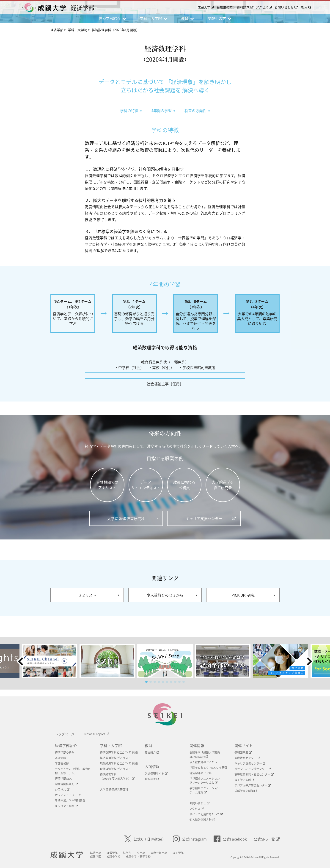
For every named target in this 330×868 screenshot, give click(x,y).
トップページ (65, 734)
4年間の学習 (163, 111)
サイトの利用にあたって (206, 814)
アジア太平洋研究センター (253, 785)
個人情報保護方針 (202, 820)
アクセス (264, 7)
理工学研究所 (244, 780)
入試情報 (152, 766)
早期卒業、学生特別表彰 (70, 801)
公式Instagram (190, 839)
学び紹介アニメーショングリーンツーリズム (205, 781)
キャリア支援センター (250, 763)
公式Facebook (230, 839)
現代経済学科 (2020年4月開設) (119, 763)
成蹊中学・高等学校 (138, 857)
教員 (148, 745)
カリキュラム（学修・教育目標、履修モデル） (73, 771)
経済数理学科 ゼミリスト (115, 758)
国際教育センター (247, 758)
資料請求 (245, 7)
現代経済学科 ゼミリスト (115, 769)
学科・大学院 (111, 745)
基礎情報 (60, 758)
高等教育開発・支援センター (254, 774)
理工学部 (178, 853)
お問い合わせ (286, 7)
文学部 (141, 853)
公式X (145, 839)
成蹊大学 (206, 7)
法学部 (127, 853)
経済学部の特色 (65, 752)
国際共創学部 (159, 853)
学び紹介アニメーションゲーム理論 (205, 790)
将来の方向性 (197, 111)
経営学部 (112, 853)
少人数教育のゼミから (203, 762)
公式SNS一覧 (267, 839)
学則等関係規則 (66, 784)
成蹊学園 (96, 857)
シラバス (62, 790)
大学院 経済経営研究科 (114, 790)
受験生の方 (225, 7)
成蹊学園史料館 (246, 791)
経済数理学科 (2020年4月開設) (119, 752)
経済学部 (96, 853)
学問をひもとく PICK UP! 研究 (208, 768)
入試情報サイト (156, 774)
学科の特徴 (131, 111)
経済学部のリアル (201, 773)
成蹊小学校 (113, 857)
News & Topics (97, 734)
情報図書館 (243, 752)
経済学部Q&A (63, 779)
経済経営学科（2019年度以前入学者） (117, 776)
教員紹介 (152, 752)
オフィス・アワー (68, 795)
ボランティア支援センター (253, 769)
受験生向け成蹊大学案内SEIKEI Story (205, 755)
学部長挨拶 (62, 763)
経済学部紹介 (66, 745)
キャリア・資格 (66, 806)
